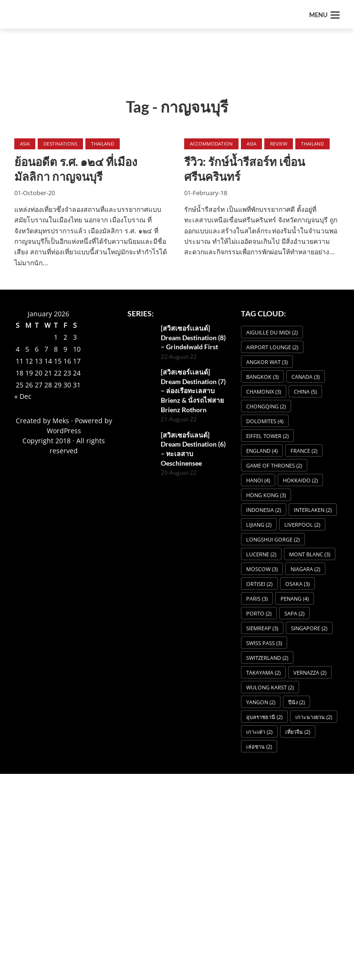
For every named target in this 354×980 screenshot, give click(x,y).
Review (279, 144)
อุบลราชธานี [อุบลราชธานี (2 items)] (264, 717)
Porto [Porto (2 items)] (259, 613)
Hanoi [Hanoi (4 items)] (258, 480)
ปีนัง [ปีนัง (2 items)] (297, 702)
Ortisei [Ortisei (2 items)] (259, 584)
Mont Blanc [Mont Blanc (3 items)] (310, 554)
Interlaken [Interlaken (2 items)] (313, 510)
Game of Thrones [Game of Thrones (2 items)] (274, 465)
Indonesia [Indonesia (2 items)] (264, 510)
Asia (25, 144)
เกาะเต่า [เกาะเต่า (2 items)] (259, 732)
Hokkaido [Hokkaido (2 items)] (300, 480)
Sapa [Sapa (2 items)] (294, 613)
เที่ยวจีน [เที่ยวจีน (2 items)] (298, 732)
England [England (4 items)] (262, 451)
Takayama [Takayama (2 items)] (263, 672)
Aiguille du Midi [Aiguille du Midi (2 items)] (272, 332)
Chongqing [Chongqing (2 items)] (266, 406)
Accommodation (211, 144)
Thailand (103, 144)
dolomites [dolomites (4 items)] (265, 421)
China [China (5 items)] (305, 391)
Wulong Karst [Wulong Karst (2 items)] (270, 687)
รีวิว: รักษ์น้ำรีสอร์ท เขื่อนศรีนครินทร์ (245, 169)
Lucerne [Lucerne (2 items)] (261, 554)
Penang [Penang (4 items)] (295, 599)
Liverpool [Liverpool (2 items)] (302, 525)
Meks (61, 421)
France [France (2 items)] (304, 451)
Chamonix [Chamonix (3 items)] (264, 391)
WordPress (64, 431)
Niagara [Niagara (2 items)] (305, 569)
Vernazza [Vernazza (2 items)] (310, 672)
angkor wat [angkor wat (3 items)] (267, 362)
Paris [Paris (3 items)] (257, 599)
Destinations (60, 144)
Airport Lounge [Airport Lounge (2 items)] (272, 347)
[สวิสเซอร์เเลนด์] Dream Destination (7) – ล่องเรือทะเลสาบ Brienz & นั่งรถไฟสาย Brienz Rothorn (193, 391)
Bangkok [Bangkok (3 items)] (262, 377)
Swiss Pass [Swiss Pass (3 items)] (264, 643)
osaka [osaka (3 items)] (297, 584)
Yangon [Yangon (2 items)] (261, 702)
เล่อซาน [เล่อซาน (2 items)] (259, 746)
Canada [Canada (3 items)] (306, 377)
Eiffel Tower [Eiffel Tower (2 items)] (267, 436)
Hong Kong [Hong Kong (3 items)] (266, 495)
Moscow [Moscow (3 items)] (262, 569)
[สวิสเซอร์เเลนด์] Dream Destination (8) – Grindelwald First (193, 337)
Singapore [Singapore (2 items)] (309, 628)
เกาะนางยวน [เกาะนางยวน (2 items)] (314, 717)
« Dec (23, 396)
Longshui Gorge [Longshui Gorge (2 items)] (273, 539)
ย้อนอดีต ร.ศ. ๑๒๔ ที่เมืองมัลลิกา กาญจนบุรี (76, 169)
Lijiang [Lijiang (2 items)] (259, 525)
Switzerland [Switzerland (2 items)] (267, 658)
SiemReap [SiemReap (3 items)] (262, 628)
